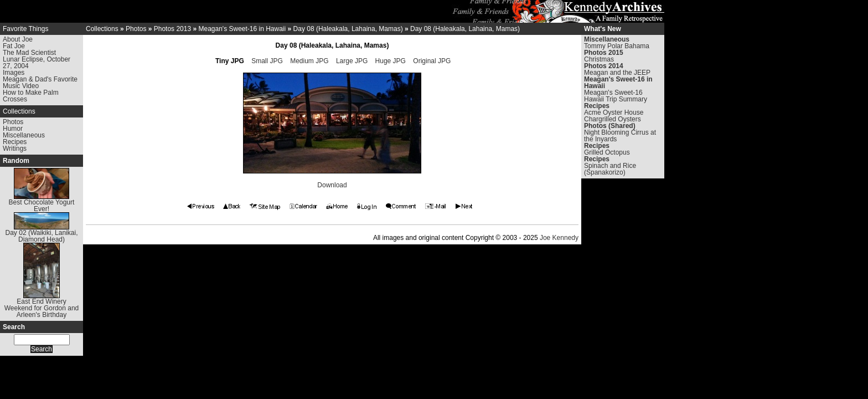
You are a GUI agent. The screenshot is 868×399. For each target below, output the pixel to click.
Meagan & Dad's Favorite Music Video (40, 83)
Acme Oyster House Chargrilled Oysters (614, 116)
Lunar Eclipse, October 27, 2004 (37, 63)
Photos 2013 (172, 29)
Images (14, 73)
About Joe (18, 39)
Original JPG (432, 61)
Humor (13, 129)
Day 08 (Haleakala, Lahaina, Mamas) (348, 29)
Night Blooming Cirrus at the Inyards (620, 136)
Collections (19, 111)
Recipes (15, 142)
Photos (13, 122)
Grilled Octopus (607, 152)
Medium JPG (309, 61)
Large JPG (352, 61)
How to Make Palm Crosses (31, 96)
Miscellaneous (24, 135)
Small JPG (267, 61)
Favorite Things (25, 29)
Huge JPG (391, 61)
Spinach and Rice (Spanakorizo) (610, 169)
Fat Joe (14, 46)
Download (332, 185)
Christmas (599, 59)
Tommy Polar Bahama (617, 46)
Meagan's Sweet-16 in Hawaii (242, 29)
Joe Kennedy (559, 238)
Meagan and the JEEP (617, 73)
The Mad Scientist (29, 53)
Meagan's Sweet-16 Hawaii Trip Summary (616, 96)
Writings (15, 149)
